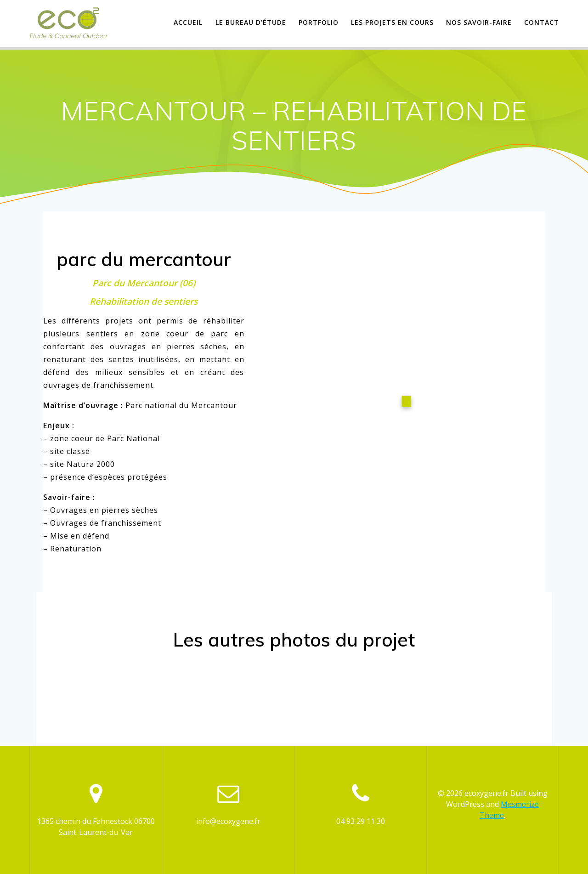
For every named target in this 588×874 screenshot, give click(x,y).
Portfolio (319, 22)
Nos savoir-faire (479, 22)
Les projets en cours (392, 22)
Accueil (188, 22)
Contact (542, 22)
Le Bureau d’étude (251, 22)
